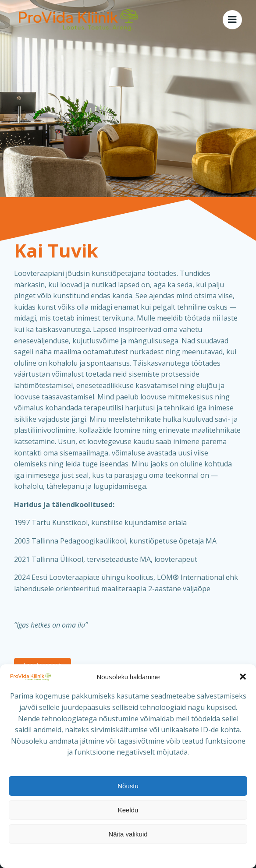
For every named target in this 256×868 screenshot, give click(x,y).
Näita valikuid (128, 834)
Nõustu (128, 786)
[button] (243, 677)
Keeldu (128, 810)
